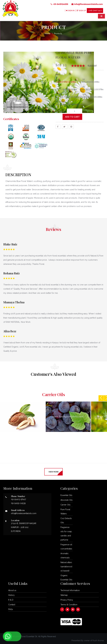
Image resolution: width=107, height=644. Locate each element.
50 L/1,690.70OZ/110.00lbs (67, 96)
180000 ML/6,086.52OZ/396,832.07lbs (67, 103)
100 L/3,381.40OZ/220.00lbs (91, 96)
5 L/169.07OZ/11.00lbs (66, 81)
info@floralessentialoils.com (87, 4)
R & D (11, 600)
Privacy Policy (67, 600)
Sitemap (64, 595)
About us (12, 590)
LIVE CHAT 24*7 (95, 11)
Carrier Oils (65, 505)
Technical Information (70, 590)
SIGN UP (82, 11)
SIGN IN (71, 11)
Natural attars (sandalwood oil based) (66, 567)
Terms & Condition (69, 605)
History (11, 595)
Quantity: (60, 111)
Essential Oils (66, 495)
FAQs (11, 609)
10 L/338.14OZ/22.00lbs (90, 81)
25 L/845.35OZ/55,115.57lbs (91, 88)
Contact (12, 605)
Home (48, 34)
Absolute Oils (67, 500)
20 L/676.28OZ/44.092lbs (67, 88)
